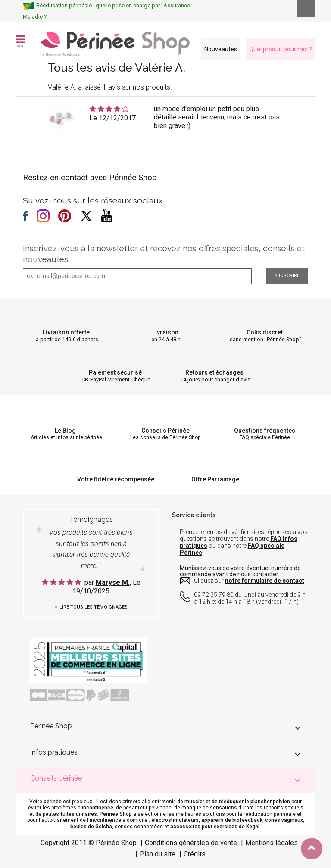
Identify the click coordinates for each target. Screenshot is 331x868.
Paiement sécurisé (115, 372)
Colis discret (265, 332)
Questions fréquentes (265, 431)
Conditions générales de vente (191, 843)
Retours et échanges (214, 372)
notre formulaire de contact (265, 581)
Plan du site (158, 854)
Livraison (165, 332)
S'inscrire (287, 276)
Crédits (195, 854)
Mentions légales (272, 843)
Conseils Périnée (165, 431)
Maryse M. (113, 582)
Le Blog (65, 431)
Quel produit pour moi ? (281, 49)
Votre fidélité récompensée (116, 479)
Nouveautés (221, 49)
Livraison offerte (66, 332)
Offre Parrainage (215, 479)
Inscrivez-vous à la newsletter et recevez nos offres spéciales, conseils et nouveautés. (164, 254)
